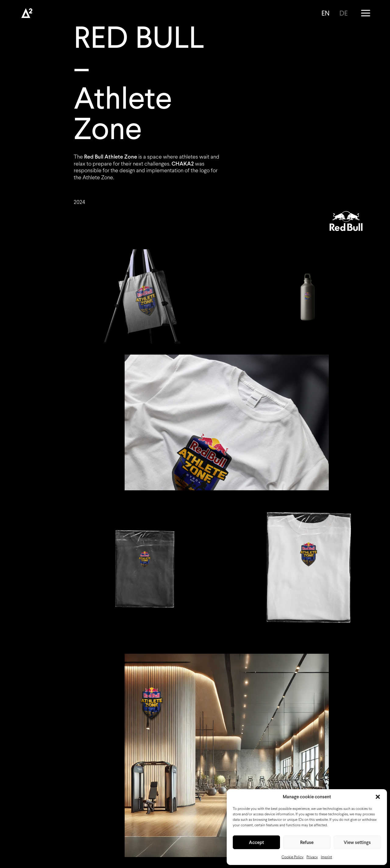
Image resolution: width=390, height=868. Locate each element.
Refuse (307, 842)
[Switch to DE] (343, 13)
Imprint (326, 857)
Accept (256, 842)
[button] (378, 797)
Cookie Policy (292, 857)
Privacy (312, 857)
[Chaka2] (27, 13)
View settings (357, 842)
